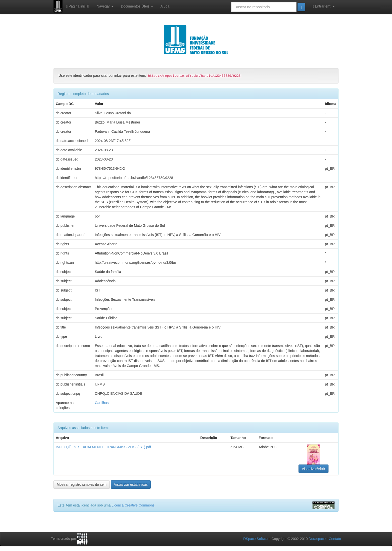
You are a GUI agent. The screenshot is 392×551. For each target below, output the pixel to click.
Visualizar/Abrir (313, 469)
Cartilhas (102, 403)
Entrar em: (324, 6)
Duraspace (317, 539)
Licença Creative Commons (133, 505)
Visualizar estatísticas (131, 484)
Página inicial (78, 6)
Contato (335, 539)
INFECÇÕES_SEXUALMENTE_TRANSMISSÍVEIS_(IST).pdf (103, 447)
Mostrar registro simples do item (82, 484)
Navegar (105, 6)
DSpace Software (257, 539)
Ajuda (165, 6)
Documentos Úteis (137, 6)
